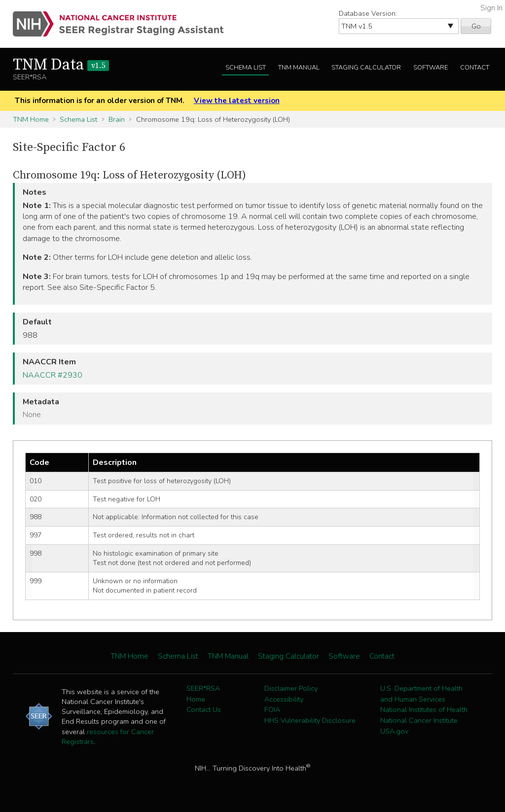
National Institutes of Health (424, 709)
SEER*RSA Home (203, 694)
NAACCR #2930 (53, 375)
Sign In (491, 8)
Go (476, 26)
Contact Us (204, 709)
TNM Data (61, 65)
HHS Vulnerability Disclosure (310, 720)
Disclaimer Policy (291, 688)
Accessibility (284, 699)
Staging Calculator (366, 68)
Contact (475, 68)
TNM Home (31, 119)
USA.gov (394, 731)
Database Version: (368, 13)
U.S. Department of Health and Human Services (421, 694)
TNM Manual (299, 68)
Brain (117, 119)
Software (431, 68)
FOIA (272, 709)
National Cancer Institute (419, 720)
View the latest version (237, 101)
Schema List (246, 68)
